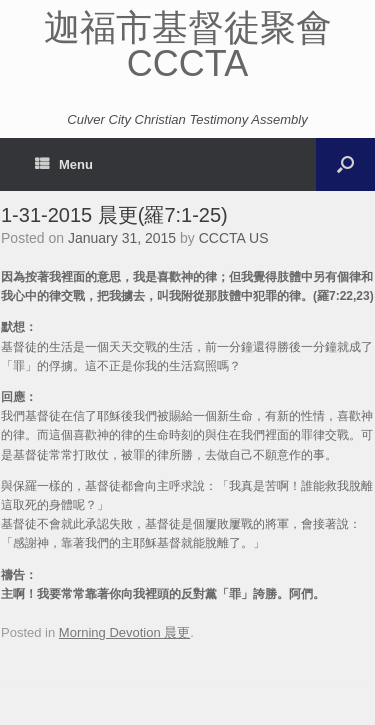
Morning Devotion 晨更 (125, 632)
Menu (64, 164)
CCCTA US (234, 238)
